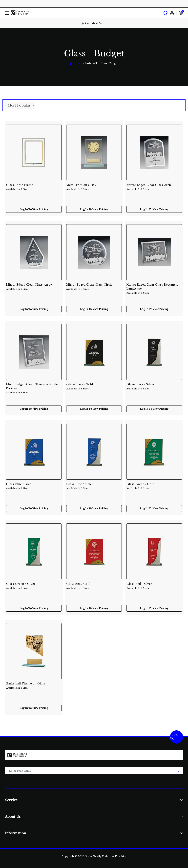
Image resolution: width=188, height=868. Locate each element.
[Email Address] (94, 771)
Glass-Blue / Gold (34, 486)
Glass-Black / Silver (154, 387)
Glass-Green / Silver (34, 586)
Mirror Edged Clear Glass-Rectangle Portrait (34, 387)
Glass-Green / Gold (154, 486)
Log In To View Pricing (34, 209)
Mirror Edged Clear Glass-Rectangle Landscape (154, 287)
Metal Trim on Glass (94, 187)
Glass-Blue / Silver (94, 486)
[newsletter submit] (178, 771)
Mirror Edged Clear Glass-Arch (154, 187)
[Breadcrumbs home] (75, 63)
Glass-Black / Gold (94, 387)
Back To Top (174, 737)
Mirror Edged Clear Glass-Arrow (34, 287)
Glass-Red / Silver (154, 586)
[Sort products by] (20, 105)
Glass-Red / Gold (94, 586)
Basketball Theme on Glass (34, 686)
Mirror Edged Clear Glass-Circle (94, 287)
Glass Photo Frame (34, 187)
